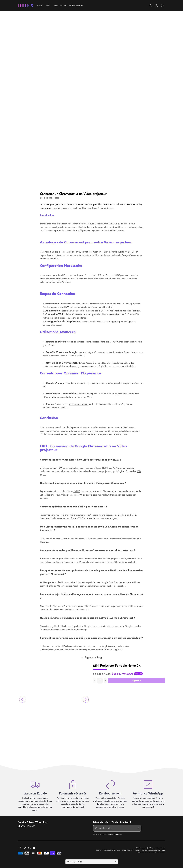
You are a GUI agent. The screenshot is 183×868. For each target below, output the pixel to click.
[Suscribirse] (138, 828)
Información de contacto (157, 853)
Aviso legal (161, 850)
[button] (59, 6)
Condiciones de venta (150, 850)
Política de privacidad (119, 850)
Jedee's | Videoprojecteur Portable (154, 848)
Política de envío (142, 853)
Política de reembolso (104, 850)
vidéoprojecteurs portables (90, 204)
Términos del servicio (134, 850)
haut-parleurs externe (97, 562)
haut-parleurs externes (78, 404)
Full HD (134, 252)
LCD (139, 471)
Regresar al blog (92, 657)
